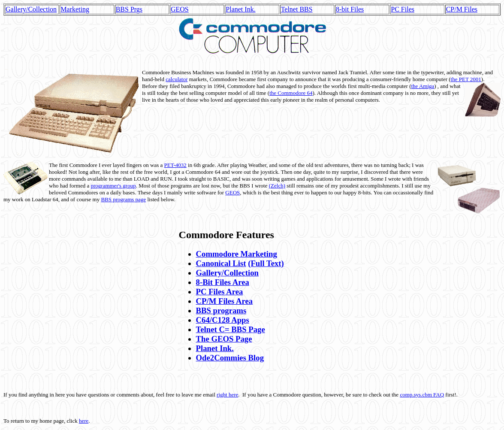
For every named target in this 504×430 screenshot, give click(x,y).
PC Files (403, 9)
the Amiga (423, 86)
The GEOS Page (224, 339)
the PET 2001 (466, 79)
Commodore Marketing (237, 254)
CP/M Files (462, 9)
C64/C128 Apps (223, 320)
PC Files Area (220, 292)
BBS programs (221, 310)
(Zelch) (277, 186)
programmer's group (113, 186)
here (84, 421)
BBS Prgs (129, 9)
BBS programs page (123, 199)
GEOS (180, 9)
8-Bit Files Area (223, 282)
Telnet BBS (297, 9)
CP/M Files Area (225, 301)
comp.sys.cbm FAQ (422, 395)
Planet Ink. (240, 9)
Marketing (75, 9)
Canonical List (221, 263)
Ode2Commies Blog (230, 358)
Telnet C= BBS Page (231, 329)
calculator (177, 79)
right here (227, 395)
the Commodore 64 (291, 93)
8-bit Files (350, 9)
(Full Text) (266, 263)
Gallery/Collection (31, 9)
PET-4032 (175, 165)
